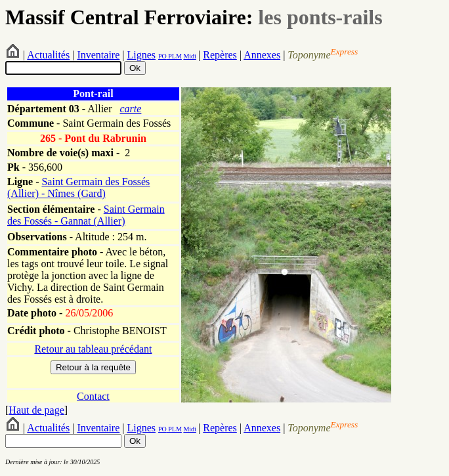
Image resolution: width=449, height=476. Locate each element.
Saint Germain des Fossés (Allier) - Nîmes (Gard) (78, 187)
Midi (189, 56)
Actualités (48, 55)
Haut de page (36, 410)
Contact (93, 396)
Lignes (141, 55)
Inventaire (98, 55)
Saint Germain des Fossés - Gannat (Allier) (86, 215)
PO (162, 56)
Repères (220, 55)
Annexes (262, 55)
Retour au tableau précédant (93, 349)
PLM (174, 56)
